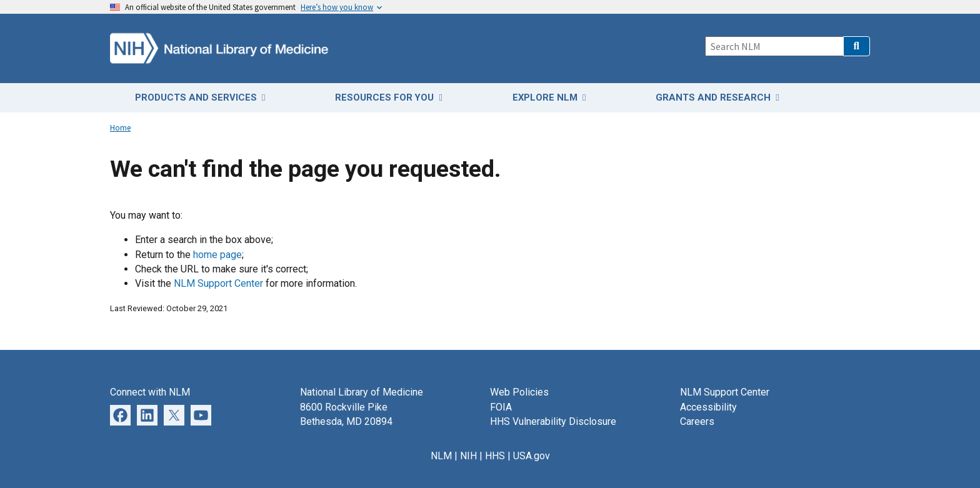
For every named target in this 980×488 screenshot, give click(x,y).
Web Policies (519, 392)
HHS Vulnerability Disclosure (553, 421)
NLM (441, 456)
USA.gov (532, 456)
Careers (697, 421)
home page (217, 255)
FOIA (501, 407)
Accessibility (708, 407)
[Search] (774, 46)
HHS (495, 456)
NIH (468, 456)
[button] (857, 46)
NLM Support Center (218, 283)
